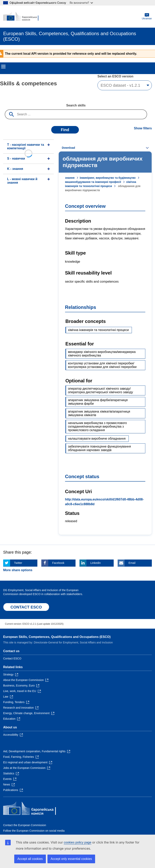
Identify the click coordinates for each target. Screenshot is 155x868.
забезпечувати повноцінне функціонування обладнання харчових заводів (99, 448)
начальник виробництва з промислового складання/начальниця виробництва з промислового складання (97, 426)
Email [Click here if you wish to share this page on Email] (132, 563)
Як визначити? (81, 3)
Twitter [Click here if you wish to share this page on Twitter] (18, 563)
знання (70, 178)
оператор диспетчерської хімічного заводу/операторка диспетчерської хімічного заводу (101, 390)
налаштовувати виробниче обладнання (97, 439)
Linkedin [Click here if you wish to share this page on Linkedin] (95, 563)
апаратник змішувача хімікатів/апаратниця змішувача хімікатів (99, 413)
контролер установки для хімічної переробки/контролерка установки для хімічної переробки (102, 365)
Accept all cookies (30, 859)
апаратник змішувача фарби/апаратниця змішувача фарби (98, 402)
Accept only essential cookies (71, 859)
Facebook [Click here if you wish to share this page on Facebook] (58, 563)
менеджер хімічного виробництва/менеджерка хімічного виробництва (102, 354)
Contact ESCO (12, 658)
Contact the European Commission (25, 825)
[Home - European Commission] (22, 17)
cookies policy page (77, 842)
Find (65, 130)
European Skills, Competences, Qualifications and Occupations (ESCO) (57, 637)
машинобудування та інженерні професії (93, 182)
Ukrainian (147, 16)
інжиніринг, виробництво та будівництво (108, 178)
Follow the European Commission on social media (34, 831)
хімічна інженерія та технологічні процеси (98, 330)
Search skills (76, 105)
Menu (3, 67)
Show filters (143, 128)
